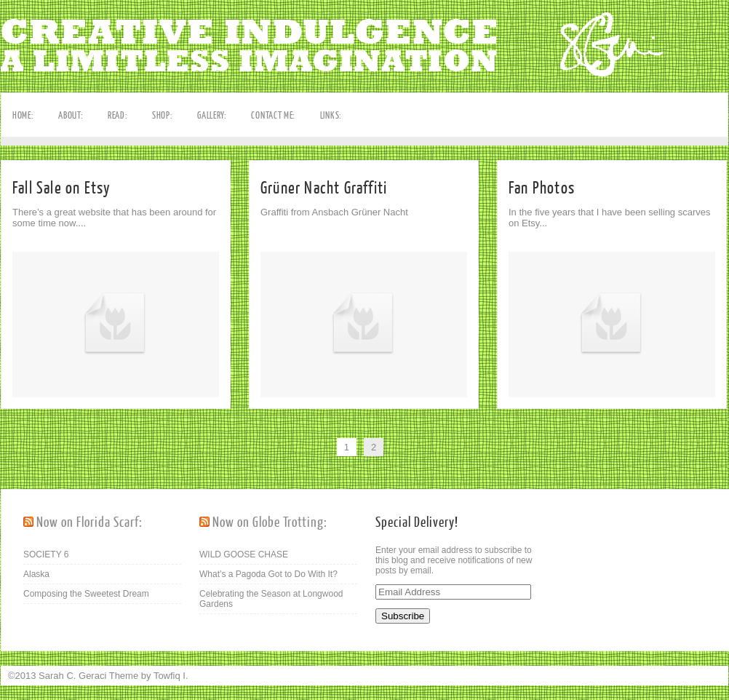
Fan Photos (542, 188)
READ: (118, 115)
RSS (13, 210)
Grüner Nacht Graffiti (324, 188)
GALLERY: (212, 115)
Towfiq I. (171, 676)
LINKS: (331, 115)
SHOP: (163, 115)
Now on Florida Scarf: (89, 523)
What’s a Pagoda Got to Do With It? (268, 574)
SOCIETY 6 (46, 554)
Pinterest (13, 187)
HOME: (23, 115)
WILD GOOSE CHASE (244, 554)
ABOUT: (71, 115)
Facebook (13, 164)
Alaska (36, 574)
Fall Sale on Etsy (61, 188)
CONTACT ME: (273, 115)
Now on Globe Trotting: (270, 523)
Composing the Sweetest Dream (86, 594)
